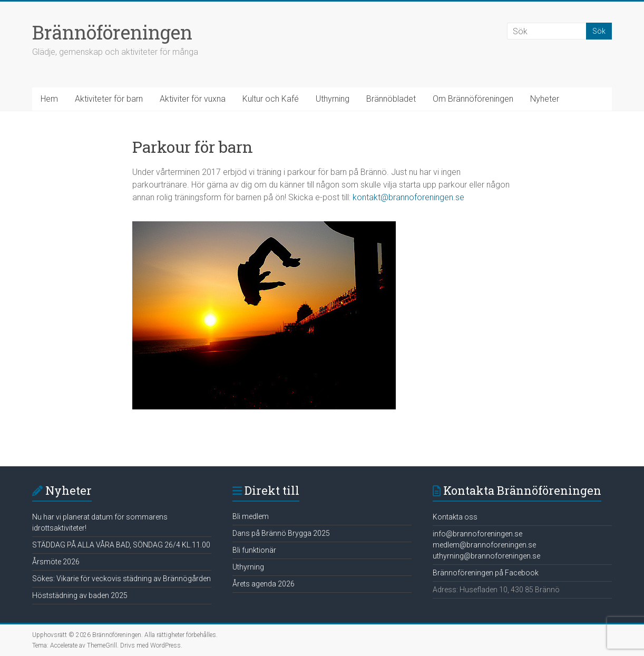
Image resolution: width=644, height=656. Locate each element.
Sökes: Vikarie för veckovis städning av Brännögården (121, 579)
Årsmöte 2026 (56, 562)
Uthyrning (333, 99)
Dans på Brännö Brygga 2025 (281, 533)
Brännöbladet (391, 99)
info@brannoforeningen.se (477, 534)
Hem (49, 99)
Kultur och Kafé (271, 99)
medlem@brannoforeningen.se (484, 545)
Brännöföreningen (112, 32)
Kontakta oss (455, 517)
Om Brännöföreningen (473, 99)
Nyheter (545, 99)
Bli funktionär (254, 550)
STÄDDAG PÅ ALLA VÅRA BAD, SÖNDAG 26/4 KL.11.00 (121, 545)
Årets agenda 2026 (264, 584)
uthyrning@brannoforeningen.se (486, 556)
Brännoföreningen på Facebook (486, 573)
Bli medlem (251, 516)
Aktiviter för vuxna (193, 99)
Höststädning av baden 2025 (80, 595)
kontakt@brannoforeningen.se (408, 197)
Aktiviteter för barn (109, 99)
